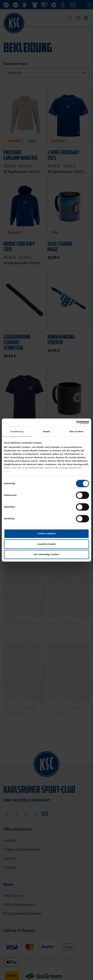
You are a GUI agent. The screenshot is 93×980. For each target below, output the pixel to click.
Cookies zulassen (47, 534)
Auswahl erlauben (46, 544)
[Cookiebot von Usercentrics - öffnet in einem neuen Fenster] (69, 422)
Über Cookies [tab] (76, 432)
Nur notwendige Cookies (46, 554)
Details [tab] (46, 432)
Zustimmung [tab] (17, 432)
